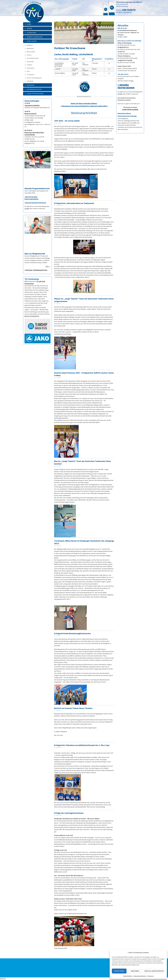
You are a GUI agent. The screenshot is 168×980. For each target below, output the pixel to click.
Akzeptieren (119, 971)
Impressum (150, 976)
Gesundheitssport (33, 58)
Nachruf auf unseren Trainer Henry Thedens (73, 708)
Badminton (30, 48)
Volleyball (30, 81)
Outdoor (30, 65)
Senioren (31, 85)
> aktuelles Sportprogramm (126, 86)
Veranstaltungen (32, 101)
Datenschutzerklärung (140, 976)
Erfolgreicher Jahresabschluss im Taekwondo (74, 203)
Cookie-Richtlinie (128, 976)
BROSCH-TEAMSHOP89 (32, 316)
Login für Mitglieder (35, 94)
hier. (132, 81)
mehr (47, 266)
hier (48, 258)
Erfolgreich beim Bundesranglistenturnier (72, 633)
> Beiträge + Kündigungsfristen (36, 270)
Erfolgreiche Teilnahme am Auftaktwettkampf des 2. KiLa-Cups (82, 745)
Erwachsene (32, 41)
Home (29, 24)
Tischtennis (30, 75)
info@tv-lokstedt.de (124, 12)
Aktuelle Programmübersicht (37, 188)
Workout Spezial (30, 114)
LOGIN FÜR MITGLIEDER (130, 109)
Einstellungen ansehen (154, 971)
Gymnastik (30, 61)
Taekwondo (31, 68)
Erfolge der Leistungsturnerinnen (69, 813)
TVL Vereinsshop (32, 279)
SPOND (27, 209)
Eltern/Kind (31, 33)
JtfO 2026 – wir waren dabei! (67, 121)
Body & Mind (31, 52)
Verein (29, 28)
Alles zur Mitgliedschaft (35, 254)
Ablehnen (135, 971)
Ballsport (30, 45)
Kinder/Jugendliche (35, 37)
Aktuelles (123, 25)
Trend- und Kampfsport (34, 78)
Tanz (28, 71)
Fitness (29, 55)
